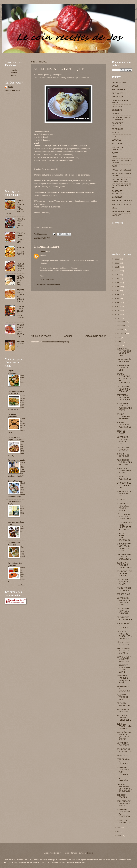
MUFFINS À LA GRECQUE (123, 710)
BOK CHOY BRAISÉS (122, 796)
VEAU (115, 208)
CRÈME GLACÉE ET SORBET (124, 360)
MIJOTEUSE (117, 143)
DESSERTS (117, 110)
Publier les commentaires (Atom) (55, 342)
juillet (119, 342)
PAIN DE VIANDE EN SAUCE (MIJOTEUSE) (20, 331)
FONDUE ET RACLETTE (117, 124)
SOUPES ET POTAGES (122, 201)
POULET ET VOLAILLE (122, 170)
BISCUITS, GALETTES (122, 82)
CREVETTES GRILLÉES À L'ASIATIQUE (123, 397)
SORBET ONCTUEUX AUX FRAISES (124, 425)
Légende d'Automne (13, 372)
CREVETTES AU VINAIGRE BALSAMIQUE (124, 557)
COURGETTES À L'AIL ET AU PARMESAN (124, 659)
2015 (117, 287)
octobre (120, 330)
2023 (117, 259)
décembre (121, 322)
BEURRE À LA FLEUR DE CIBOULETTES (124, 565)
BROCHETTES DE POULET (123, 455)
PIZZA (115, 157)
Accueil (68, 336)
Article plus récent (41, 336)
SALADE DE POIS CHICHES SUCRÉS (124, 573)
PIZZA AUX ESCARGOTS (123, 704)
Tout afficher (21, 585)
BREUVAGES (118, 93)
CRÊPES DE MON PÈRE (123, 779)
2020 (117, 271)
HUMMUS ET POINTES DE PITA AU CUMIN (123, 668)
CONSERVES (118, 97)
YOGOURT (117, 215)
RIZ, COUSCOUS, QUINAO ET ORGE (120, 180)
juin (119, 345)
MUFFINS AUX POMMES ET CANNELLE (123, 611)
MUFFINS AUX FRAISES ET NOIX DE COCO (123, 440)
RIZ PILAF (121, 500)
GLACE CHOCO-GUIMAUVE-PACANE (124, 494)
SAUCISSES (117, 197)
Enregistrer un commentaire (49, 285)
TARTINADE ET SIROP (122, 204)
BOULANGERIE (119, 89)
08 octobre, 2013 (47, 279)
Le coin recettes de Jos (14, 73)
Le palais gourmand (12, 415)
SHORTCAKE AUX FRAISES (124, 478)
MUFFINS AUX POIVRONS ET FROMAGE (124, 389)
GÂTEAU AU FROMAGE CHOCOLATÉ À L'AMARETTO (124, 635)
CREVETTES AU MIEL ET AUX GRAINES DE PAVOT (124, 547)
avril (119, 831)
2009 (117, 310)
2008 (117, 314)
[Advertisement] (57, 54)
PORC (115, 166)
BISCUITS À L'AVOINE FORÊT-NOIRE (124, 718)
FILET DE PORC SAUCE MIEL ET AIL (21, 223)
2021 (117, 267)
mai (119, 827)
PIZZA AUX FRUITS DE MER (123, 697)
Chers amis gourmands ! (23, 553)
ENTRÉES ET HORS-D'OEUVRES (121, 118)
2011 (117, 303)
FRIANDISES (118, 129)
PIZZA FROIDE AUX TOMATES (124, 618)
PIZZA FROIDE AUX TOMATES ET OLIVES (124, 462)
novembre (121, 326)
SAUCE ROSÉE (123, 755)
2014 (117, 291)
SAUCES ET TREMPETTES (118, 192)
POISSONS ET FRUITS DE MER (123, 368)
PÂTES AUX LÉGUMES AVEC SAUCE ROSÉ (124, 679)
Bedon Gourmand (16, 481)
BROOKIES (22, 529)
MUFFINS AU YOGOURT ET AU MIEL (124, 582)
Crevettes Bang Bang (22, 379)
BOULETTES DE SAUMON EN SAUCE (124, 803)
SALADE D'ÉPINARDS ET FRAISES (123, 416)
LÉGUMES (117, 140)
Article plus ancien (96, 336)
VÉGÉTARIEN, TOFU (121, 212)
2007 (117, 318)
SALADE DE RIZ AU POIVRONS (124, 750)
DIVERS (115, 114)
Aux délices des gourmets (15, 564)
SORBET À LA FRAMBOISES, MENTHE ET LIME (124, 352)
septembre (122, 333)
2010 (117, 306)
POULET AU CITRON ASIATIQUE (20, 252)
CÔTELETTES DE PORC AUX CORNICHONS (124, 517)
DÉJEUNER (117, 106)
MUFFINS (45, 238)
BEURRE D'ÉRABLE (21, 344)
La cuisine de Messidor (14, 544)
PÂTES (115, 153)
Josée (43, 252)
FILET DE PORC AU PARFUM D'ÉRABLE (124, 651)
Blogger (90, 853)
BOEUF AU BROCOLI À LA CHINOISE (124, 726)
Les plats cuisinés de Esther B (16, 392)
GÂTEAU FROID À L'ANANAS (124, 643)
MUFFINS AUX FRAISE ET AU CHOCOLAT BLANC (124, 601)
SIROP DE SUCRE (121, 432)
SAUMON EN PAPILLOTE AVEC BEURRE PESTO (124, 407)
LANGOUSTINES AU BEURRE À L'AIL (124, 485)
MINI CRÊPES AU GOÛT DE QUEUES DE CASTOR (124, 736)
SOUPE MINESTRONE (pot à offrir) (20, 280)
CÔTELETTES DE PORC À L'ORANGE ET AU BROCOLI (124, 526)
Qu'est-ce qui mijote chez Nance (16, 438)
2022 (117, 263)
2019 (117, 275)
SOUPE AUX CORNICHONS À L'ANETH (124, 471)
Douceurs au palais (16, 460)
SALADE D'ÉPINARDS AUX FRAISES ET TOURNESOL (124, 378)
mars (119, 835)
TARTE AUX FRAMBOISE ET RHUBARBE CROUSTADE (124, 788)
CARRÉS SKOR (123, 594)
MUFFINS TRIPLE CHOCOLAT (124, 449)
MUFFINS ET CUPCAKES (118, 148)
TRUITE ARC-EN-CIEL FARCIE (124, 589)
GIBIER (115, 136)
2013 (117, 295)
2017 (117, 279)
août (119, 337)
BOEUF (115, 86)
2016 (117, 283)
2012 (117, 299)
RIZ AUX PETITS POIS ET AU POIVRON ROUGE (124, 507)
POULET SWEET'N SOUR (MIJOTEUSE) (124, 537)
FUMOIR (116, 133)
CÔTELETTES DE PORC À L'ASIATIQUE (21, 266)
